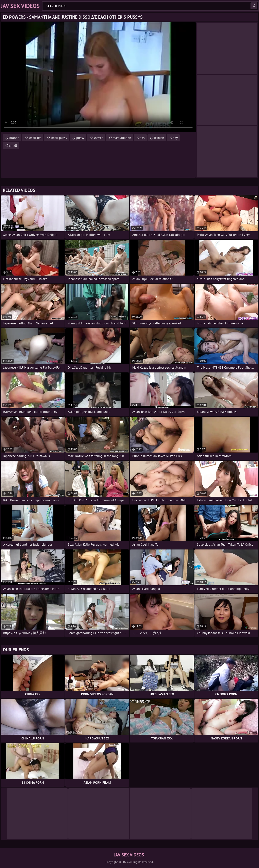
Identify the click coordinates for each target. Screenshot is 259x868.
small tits (35, 138)
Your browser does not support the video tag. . (98, 77)
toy (176, 138)
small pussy (59, 138)
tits (143, 138)
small (13, 145)
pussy (80, 138)
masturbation (122, 138)
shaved (98, 138)
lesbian (159, 138)
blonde (14, 138)
